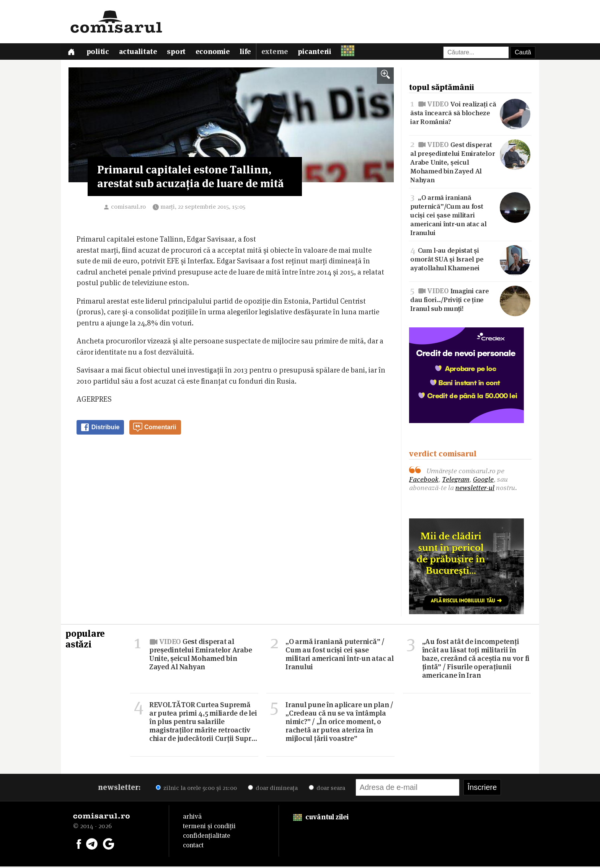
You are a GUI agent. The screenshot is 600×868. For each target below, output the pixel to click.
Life (249, 53)
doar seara (327, 789)
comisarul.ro (128, 208)
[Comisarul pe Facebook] (79, 845)
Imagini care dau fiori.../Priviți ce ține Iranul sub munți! (470, 301)
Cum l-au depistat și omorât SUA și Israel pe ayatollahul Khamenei (470, 260)
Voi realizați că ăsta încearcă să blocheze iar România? (470, 114)
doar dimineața (273, 789)
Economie (215, 53)
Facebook (424, 481)
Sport (179, 53)
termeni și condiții (209, 827)
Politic (99, 53)
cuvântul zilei (321, 818)
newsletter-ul (475, 489)
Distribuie (100, 429)
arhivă (192, 818)
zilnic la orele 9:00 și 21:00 (196, 789)
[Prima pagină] (72, 52)
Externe (278, 53)
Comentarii (155, 429)
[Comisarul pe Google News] (109, 845)
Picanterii (319, 53)
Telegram (456, 481)
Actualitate (140, 53)
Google (483, 481)
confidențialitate (207, 837)
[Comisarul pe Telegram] (92, 845)
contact (193, 847)
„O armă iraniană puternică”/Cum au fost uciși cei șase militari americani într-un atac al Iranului (470, 216)
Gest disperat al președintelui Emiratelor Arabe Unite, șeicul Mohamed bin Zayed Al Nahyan (470, 163)
